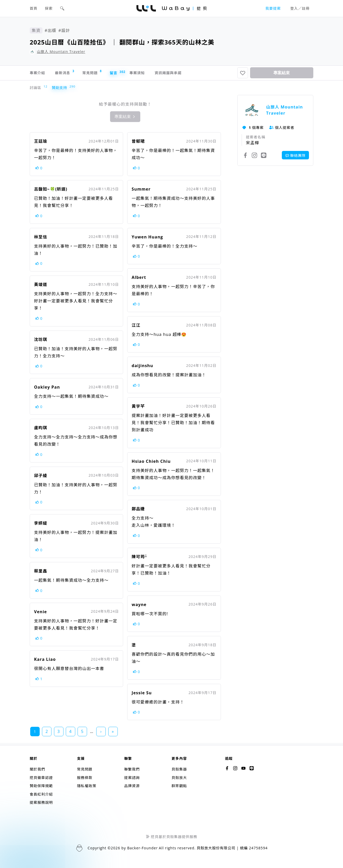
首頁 (34, 8)
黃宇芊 (138, 408)
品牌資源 (132, 786)
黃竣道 (41, 287)
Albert (139, 279)
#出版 (50, 30)
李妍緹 (41, 525)
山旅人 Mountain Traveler (61, 52)
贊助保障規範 (41, 786)
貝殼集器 (179, 769)
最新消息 (71, 73)
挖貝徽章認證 (41, 778)
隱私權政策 (87, 786)
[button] (62, 8)
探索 (49, 8)
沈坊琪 (41, 342)
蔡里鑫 (41, 573)
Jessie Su (142, 695)
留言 (134, 74)
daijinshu (142, 368)
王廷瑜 (41, 143)
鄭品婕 (138, 511)
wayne (139, 607)
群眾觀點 (179, 786)
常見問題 (105, 73)
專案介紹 (38, 74)
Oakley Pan (47, 389)
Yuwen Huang (147, 239)
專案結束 (282, 74)
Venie (40, 614)
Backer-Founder (143, 848)
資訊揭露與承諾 (198, 74)
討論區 (37, 90)
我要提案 (273, 8)
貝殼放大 (179, 778)
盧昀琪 (41, 430)
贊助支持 (61, 90)
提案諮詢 (132, 778)
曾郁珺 (138, 143)
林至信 (41, 239)
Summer (141, 191)
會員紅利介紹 (41, 794)
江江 (136, 327)
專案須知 (160, 74)
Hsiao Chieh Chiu (151, 463)
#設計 (64, 30)
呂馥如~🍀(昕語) (51, 191)
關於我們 (37, 769)
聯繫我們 (132, 769)
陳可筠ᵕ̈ (139, 559)
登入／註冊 (300, 8)
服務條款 (85, 778)
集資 (36, 30)
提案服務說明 (41, 802)
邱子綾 (41, 478)
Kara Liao (45, 661)
